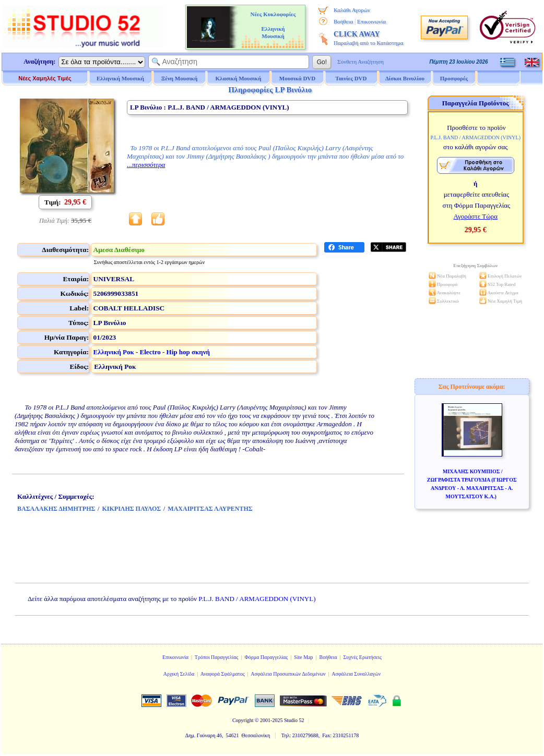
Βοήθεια (343, 21)
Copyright (243, 720)
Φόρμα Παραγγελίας (266, 657)
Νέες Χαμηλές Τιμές (45, 78)
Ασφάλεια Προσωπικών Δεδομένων (288, 674)
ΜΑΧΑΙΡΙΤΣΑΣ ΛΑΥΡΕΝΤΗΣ (210, 509)
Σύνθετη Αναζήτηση (360, 62)
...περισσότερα (146, 165)
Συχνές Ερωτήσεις (362, 657)
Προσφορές (454, 78)
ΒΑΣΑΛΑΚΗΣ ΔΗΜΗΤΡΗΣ (56, 509)
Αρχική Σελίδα (179, 674)
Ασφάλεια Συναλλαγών (356, 674)
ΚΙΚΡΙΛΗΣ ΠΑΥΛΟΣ (131, 509)
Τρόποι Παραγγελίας (217, 657)
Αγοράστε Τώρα (475, 216)
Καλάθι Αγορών (352, 10)
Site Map (303, 657)
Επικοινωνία (371, 21)
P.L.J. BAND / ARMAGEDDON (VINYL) (257, 599)
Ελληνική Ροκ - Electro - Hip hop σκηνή (152, 352)
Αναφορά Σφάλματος (223, 674)
